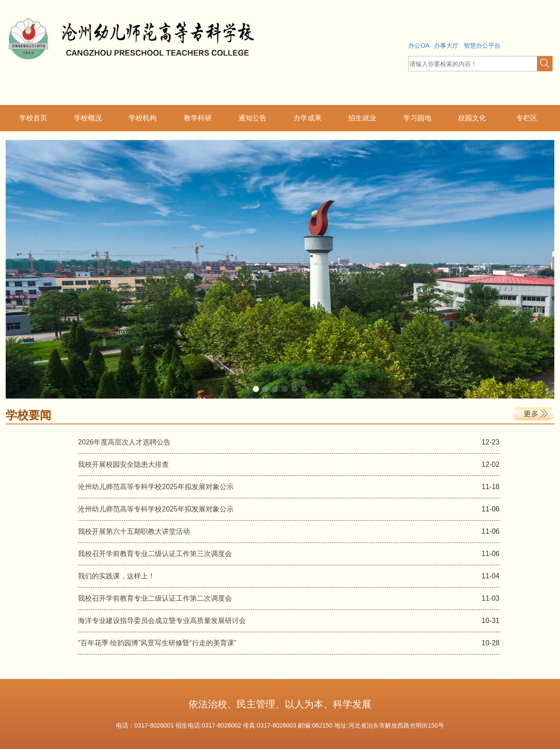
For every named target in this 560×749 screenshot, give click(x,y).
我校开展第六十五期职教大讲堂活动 (134, 531)
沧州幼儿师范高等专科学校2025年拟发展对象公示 (156, 487)
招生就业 (362, 118)
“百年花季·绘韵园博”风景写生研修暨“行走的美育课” (157, 643)
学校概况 (88, 118)
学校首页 (33, 118)
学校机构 (143, 118)
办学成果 (308, 118)
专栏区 (527, 118)
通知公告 (252, 118)
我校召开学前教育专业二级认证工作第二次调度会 (155, 598)
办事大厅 (446, 45)
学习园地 (417, 118)
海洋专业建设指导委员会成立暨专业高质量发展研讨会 (162, 621)
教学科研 (198, 118)
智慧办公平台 (482, 45)
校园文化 (472, 118)
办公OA (418, 45)
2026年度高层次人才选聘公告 (124, 442)
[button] (545, 64)
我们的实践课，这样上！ (116, 576)
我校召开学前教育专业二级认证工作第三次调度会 (155, 554)
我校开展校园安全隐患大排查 (123, 464)
